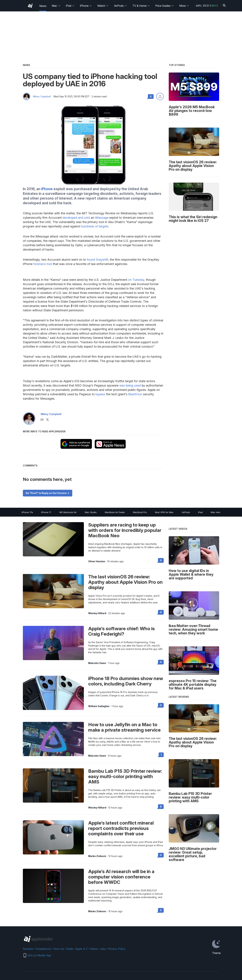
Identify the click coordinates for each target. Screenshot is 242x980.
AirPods (120, 6)
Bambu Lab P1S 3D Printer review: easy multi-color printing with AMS (125, 776)
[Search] (224, 6)
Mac (56, 6)
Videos (94, 949)
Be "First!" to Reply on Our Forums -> (48, 493)
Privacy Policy (117, 949)
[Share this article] (160, 97)
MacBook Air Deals (115, 512)
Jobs (103, 949)
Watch (103, 6)
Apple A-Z (81, 949)
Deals (70, 949)
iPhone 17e (27, 512)
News (43, 6)
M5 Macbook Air (68, 512)
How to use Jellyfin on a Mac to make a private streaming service (124, 727)
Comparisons (43, 949)
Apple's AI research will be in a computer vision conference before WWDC (121, 877)
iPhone (86, 6)
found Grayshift (97, 260)
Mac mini (215, 512)
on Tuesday (136, 280)
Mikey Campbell (42, 97)
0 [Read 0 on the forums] (161, 560)
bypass (100, 394)
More (184, 6)
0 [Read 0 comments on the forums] (151, 96)
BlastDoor (135, 394)
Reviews (28, 949)
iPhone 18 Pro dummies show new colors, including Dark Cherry (126, 681)
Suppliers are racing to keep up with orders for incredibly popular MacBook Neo (125, 530)
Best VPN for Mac (164, 512)
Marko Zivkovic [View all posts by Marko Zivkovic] (97, 856)
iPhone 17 (46, 512)
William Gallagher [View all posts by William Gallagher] (99, 706)
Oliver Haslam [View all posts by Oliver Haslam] (97, 561)
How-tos (59, 949)
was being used (130, 385)
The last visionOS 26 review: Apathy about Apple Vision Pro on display (125, 582)
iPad (70, 6)
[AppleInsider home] (30, 6)
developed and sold (76, 218)
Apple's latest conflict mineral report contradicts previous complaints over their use (121, 828)
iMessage (102, 218)
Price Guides (165, 6)
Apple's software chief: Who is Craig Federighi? (122, 631)
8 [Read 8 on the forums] (161, 807)
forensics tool (43, 264)
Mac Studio (91, 512)
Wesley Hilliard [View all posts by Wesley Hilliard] (97, 613)
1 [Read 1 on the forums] (161, 755)
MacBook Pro (140, 512)
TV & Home (141, 6)
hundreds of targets (95, 226)
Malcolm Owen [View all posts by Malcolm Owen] (97, 663)
